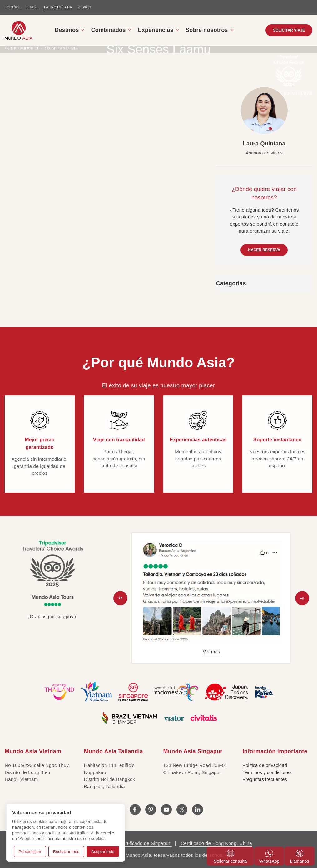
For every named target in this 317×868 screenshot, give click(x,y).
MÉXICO (84, 7)
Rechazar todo (66, 852)
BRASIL (32, 7)
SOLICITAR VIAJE (289, 30)
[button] (120, 598)
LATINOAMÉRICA (58, 7)
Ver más (211, 652)
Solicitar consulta (230, 857)
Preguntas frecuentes (265, 779)
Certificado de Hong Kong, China (216, 843)
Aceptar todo (103, 852)
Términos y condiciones (267, 772)
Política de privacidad (265, 765)
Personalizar (30, 852)
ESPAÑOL (13, 7)
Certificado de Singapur (145, 843)
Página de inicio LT (22, 48)
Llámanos (300, 857)
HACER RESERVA (264, 250)
